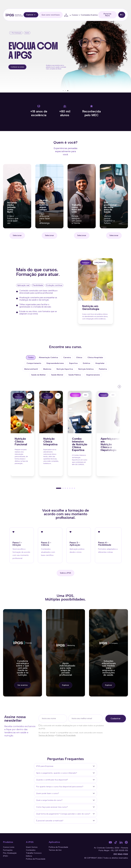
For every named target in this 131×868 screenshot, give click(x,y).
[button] (3, 46)
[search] (51, 15)
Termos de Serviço (46, 735)
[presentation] (119, 386)
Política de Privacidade (66, 735)
